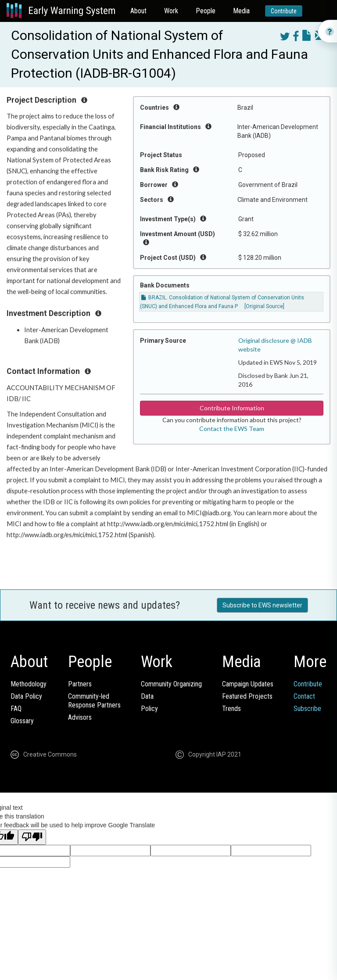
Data (147, 696)
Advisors (80, 717)
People (206, 11)
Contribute (284, 11)
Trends (231, 709)
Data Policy (26, 696)
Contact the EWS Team (232, 429)
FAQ (16, 709)
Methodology (29, 684)
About (138, 11)
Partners (80, 684)
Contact (304, 696)
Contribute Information (232, 408)
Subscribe (307, 709)
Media (241, 11)
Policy (149, 709)
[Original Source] (264, 306)
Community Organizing (171, 684)
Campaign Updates (248, 684)
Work (171, 11)
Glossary (22, 721)
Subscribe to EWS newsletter (262, 605)
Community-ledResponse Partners (94, 701)
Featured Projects (247, 696)
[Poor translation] (32, 837)
